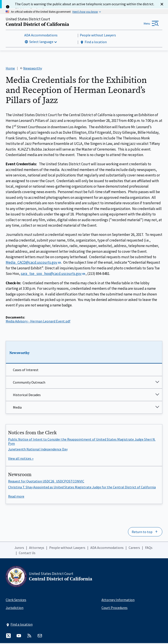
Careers (134, 548)
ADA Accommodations (41, 36)
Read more (16, 497)
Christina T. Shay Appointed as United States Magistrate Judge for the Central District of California (82, 488)
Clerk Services (16, 601)
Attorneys (37, 548)
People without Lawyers (98, 36)
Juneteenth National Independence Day (38, 450)
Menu (147, 24)
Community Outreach (29, 383)
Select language (41, 42)
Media (17, 408)
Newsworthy (20, 354)
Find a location (93, 42)
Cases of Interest (26, 371)
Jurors (19, 548)
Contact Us (27, 554)
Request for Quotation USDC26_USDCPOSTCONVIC (46, 482)
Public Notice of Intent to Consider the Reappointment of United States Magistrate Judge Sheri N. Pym (82, 442)
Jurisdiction (15, 608)
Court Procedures (115, 608)
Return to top (142, 533)
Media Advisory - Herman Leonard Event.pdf (38, 322)
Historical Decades (27, 396)
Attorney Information (118, 601)
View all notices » (21, 459)
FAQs (149, 548)
